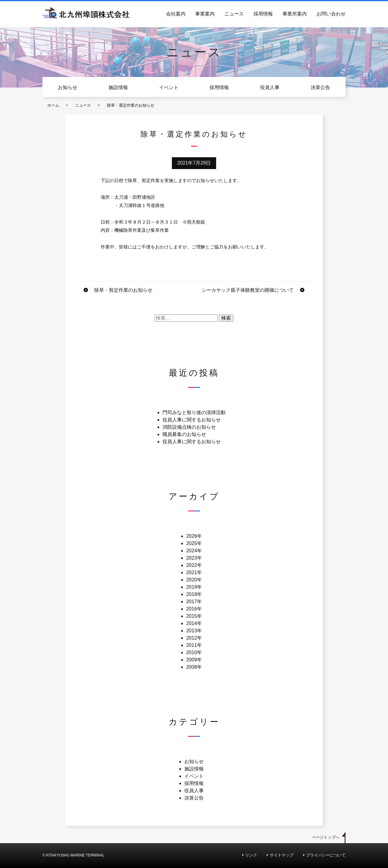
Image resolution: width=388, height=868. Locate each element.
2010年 (194, 652)
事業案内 (205, 14)
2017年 (194, 602)
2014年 (194, 623)
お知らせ (68, 87)
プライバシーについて (326, 855)
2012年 (194, 638)
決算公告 (320, 87)
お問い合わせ (331, 14)
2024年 (194, 551)
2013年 (194, 631)
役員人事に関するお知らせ (192, 420)
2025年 (194, 543)
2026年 (194, 536)
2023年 (194, 558)
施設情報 (118, 87)
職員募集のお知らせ (184, 434)
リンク (251, 855)
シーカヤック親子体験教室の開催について (248, 290)
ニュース (234, 14)
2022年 (194, 565)
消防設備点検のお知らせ (189, 427)
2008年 (194, 667)
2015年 (194, 616)
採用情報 (263, 14)
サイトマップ (282, 855)
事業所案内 (295, 14)
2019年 (194, 587)
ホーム (53, 105)
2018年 (194, 594)
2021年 (194, 572)
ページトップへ (326, 837)
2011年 (194, 645)
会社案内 (176, 14)
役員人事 (270, 87)
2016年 (194, 609)
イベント (169, 87)
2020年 (194, 580)
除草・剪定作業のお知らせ (123, 290)
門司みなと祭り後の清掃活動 (194, 412)
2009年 (194, 660)
